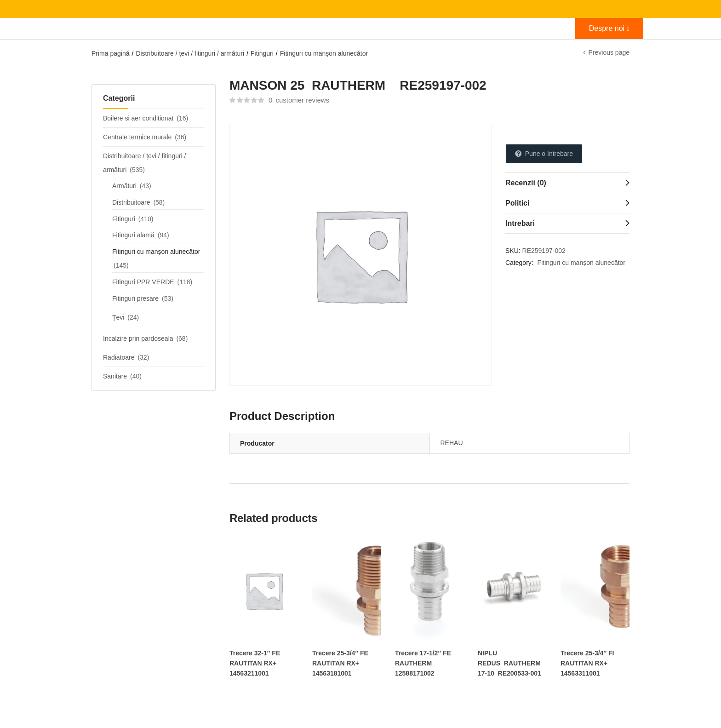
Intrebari (520, 223)
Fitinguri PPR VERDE (143, 282)
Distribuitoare (131, 202)
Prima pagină (111, 53)
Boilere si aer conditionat (138, 118)
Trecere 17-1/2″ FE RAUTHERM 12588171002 (423, 663)
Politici (517, 203)
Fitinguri (262, 53)
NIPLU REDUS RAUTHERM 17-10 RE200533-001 (509, 663)
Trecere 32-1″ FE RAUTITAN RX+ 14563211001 (255, 663)
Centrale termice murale (137, 137)
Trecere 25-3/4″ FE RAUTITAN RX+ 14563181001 (340, 663)
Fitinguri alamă (133, 235)
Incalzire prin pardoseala (138, 338)
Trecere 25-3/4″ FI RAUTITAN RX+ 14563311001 (587, 663)
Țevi (118, 317)
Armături (124, 186)
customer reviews (299, 100)
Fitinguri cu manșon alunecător (324, 53)
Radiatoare (119, 357)
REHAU (452, 443)
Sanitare (115, 376)
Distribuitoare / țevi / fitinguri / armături (190, 53)
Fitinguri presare (135, 298)
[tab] (567, 183)
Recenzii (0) (526, 183)
